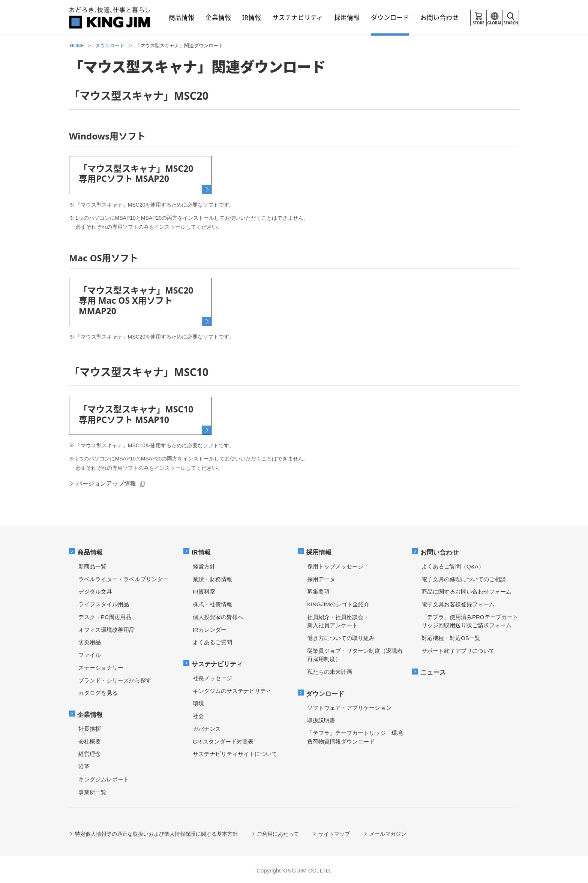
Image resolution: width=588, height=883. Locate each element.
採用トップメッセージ (335, 564)
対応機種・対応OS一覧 (451, 636)
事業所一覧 (92, 790)
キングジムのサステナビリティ (232, 689)
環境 (198, 701)
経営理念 (90, 752)
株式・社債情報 (212, 603)
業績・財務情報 (212, 577)
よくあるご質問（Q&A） (453, 564)
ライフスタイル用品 (104, 603)
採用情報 (319, 551)
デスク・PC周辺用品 (105, 615)
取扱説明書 (321, 718)
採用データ (321, 577)
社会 (198, 714)
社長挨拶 (90, 726)
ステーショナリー (101, 666)
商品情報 (90, 551)
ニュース (433, 671)
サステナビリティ (217, 662)
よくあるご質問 (212, 641)
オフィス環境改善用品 (106, 628)
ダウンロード (325, 692)
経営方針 (204, 564)
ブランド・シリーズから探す (115, 678)
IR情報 (202, 551)
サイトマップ (334, 832)
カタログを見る (98, 691)
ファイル (90, 653)
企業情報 (90, 713)
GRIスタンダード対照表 (223, 739)
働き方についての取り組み (341, 636)
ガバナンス (207, 726)
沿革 (84, 765)
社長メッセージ (212, 676)
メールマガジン (388, 832)
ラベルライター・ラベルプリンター (123, 577)
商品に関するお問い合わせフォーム (466, 590)
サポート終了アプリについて (458, 649)
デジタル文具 (95, 590)
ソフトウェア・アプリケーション (349, 705)
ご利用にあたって (278, 832)
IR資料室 (204, 590)
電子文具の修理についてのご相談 (464, 577)
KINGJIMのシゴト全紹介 (338, 603)
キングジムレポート (104, 777)
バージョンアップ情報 (106, 482)
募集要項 (318, 590)
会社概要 (90, 739)
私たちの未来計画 (330, 670)
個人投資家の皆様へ (218, 615)
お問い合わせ (440, 551)
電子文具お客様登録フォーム (458, 603)
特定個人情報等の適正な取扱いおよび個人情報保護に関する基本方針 (156, 832)
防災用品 (90, 641)
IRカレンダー (210, 628)
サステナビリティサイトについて (235, 752)
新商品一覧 (92, 564)
